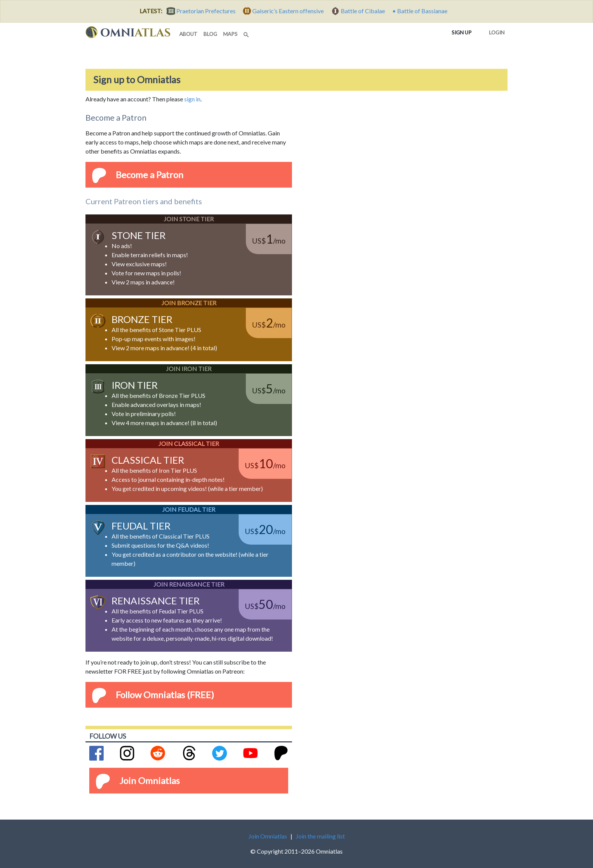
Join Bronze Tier (189, 303)
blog (210, 34)
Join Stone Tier (189, 219)
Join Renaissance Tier (189, 584)
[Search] (247, 33)
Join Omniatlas (150, 780)
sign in (192, 99)
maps (230, 34)
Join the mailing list (320, 836)
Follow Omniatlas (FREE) (165, 695)
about (188, 34)
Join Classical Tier (189, 443)
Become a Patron (150, 175)
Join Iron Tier (189, 369)
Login (495, 31)
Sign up (463, 32)
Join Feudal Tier (189, 509)
